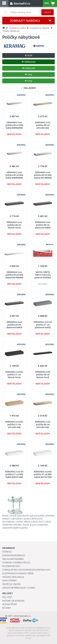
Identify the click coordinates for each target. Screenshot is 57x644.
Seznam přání (9, 604)
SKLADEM (30, 88)
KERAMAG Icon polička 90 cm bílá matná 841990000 (14, 275)
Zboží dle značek (11, 584)
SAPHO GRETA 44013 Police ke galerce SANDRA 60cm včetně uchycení (43, 278)
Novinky (7, 608)
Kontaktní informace (14, 555)
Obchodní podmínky (13, 559)
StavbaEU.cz (25, 616)
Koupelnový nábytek (40, 28)
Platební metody (11, 566)
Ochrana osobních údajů (16, 563)
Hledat (47, 12)
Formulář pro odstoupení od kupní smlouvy (26, 570)
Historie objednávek (13, 601)
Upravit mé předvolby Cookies (19, 588)
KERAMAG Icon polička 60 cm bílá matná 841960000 (43, 175)
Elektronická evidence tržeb (18, 573)
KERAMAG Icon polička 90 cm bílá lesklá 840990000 (14, 175)
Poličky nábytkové (11, 31)
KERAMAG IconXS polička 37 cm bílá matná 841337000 (43, 474)
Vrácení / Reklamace (13, 577)
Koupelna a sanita (17, 28)
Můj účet (7, 597)
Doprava (7, 552)
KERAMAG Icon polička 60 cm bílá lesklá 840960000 (14, 125)
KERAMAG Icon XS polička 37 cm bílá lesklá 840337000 (14, 474)
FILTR (28, 55)
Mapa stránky (9, 581)
